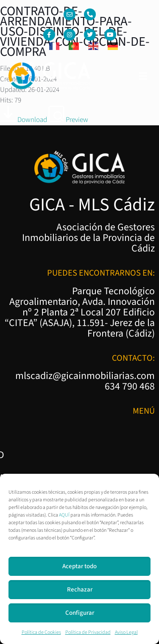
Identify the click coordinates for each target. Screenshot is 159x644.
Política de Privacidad (88, 632)
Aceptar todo (79, 566)
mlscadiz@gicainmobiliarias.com (85, 376)
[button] (143, 77)
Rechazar (80, 590)
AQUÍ (64, 515)
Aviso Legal (126, 632)
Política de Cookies (41, 632)
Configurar (80, 613)
